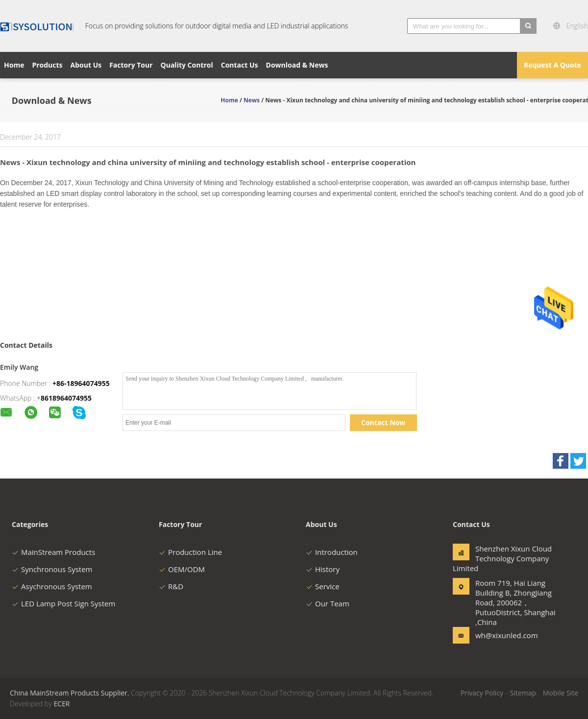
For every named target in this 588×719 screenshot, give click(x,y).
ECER (61, 704)
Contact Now (383, 422)
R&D (171, 586)
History (323, 569)
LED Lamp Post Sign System (63, 603)
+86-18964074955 (81, 383)
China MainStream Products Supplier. (70, 693)
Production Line (190, 552)
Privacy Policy (482, 693)
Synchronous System (52, 569)
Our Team (328, 603)
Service (323, 586)
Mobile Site (561, 693)
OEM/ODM (182, 569)
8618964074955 (66, 398)
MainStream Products (53, 552)
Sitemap (523, 693)
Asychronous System (52, 586)
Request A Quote (552, 65)
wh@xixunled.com (506, 635)
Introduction (332, 552)
